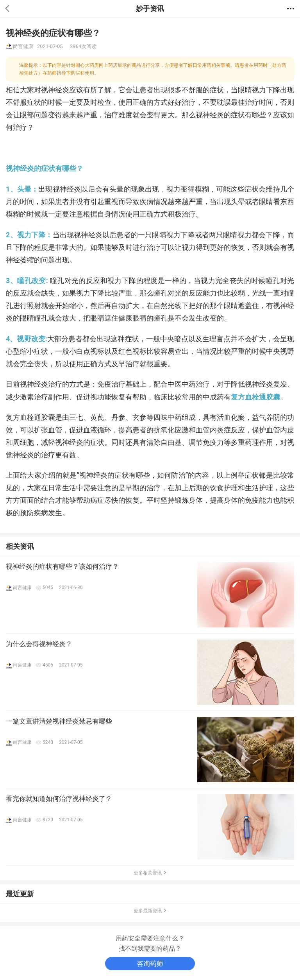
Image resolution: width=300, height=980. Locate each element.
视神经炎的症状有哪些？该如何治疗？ (62, 566)
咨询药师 (150, 964)
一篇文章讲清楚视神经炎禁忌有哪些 (59, 721)
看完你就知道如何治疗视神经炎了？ (59, 799)
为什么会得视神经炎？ (39, 644)
